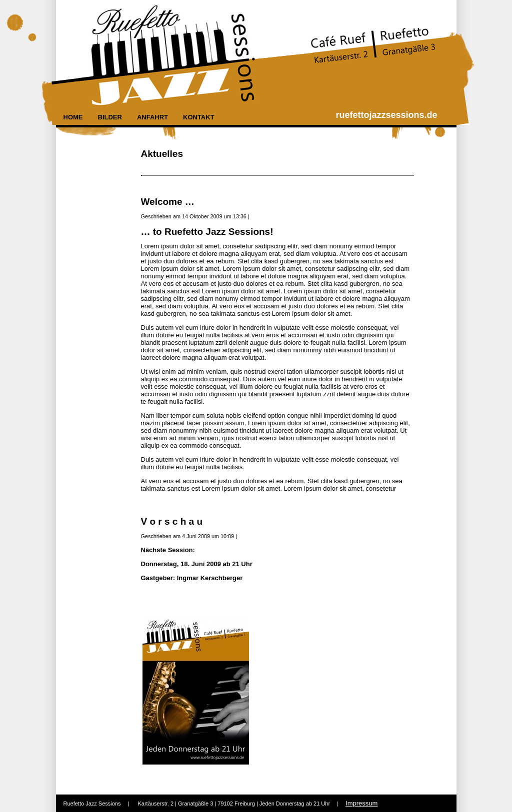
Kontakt (199, 117)
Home (73, 117)
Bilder (110, 117)
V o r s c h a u (172, 521)
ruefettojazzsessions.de (387, 115)
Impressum (361, 803)
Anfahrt (152, 117)
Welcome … (168, 202)
